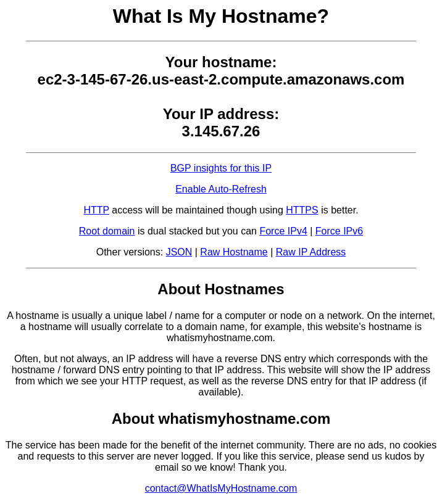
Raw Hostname (234, 252)
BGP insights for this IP (221, 168)
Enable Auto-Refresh (221, 189)
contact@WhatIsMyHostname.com (221, 488)
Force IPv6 (339, 231)
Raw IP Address (311, 252)
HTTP (96, 210)
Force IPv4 (283, 231)
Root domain (107, 231)
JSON (179, 252)
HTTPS (302, 210)
